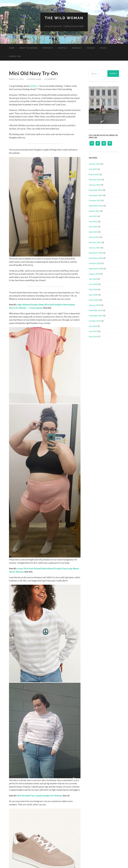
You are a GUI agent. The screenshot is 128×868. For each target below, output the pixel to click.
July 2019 (93, 326)
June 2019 (93, 331)
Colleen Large (34, 79)
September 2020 (96, 268)
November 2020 (96, 258)
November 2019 (96, 316)
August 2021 (94, 211)
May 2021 (93, 227)
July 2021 (93, 216)
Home (12, 48)
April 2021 (93, 232)
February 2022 (95, 179)
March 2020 (94, 300)
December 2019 (96, 310)
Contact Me (15, 56)
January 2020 (95, 305)
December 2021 (96, 190)
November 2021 (96, 195)
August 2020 (94, 274)
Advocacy (77, 48)
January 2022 (95, 185)
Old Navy (34, 86)
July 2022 (93, 169)
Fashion (91, 48)
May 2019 (93, 336)
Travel (103, 48)
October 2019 (95, 321)
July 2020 (93, 279)
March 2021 (94, 237)
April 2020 (93, 295)
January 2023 (95, 164)
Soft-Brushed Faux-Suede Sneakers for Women (40, 796)
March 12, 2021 (16, 79)
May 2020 (93, 289)
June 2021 (93, 221)
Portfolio (48, 48)
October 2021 (95, 200)
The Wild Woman (64, 18)
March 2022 (94, 174)
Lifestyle (62, 48)
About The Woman (29, 48)
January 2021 (95, 248)
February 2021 (95, 242)
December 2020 (96, 253)
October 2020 (95, 263)
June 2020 (93, 284)
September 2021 (96, 206)
